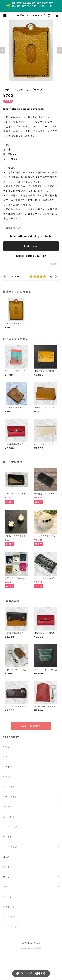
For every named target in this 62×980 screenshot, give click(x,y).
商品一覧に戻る (31, 726)
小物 (5, 887)
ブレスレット (10, 817)
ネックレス (9, 837)
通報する (54, 264)
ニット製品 (9, 787)
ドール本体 (9, 917)
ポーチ (6, 877)
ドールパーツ (10, 927)
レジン (6, 807)
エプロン (8, 897)
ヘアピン (8, 777)
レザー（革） (10, 797)
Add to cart (31, 246)
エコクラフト (10, 907)
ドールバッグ (10, 847)
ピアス (6, 757)
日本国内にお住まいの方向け (31, 256)
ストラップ (9, 767)
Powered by (31, 948)
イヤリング (9, 747)
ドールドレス (10, 827)
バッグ (6, 867)
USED (6, 857)
